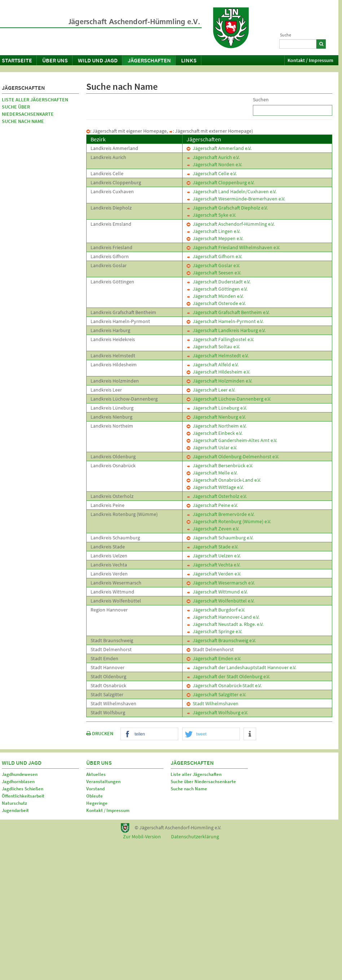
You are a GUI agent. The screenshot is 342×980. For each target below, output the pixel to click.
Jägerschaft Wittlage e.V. (215, 487)
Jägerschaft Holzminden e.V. (219, 381)
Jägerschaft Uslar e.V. (212, 447)
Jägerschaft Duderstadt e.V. (218, 282)
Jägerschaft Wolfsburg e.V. (217, 712)
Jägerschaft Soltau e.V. (213, 346)
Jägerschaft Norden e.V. (214, 164)
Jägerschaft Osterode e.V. (216, 303)
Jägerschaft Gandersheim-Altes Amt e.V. (232, 440)
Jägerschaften (149, 60)
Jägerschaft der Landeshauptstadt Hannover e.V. (241, 667)
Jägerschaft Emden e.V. (214, 658)
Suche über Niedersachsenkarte (28, 110)
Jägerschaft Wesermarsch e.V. (221, 583)
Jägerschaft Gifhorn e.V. (214, 256)
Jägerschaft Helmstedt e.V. (218, 356)
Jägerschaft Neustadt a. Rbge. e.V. (225, 624)
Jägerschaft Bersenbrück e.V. (220, 465)
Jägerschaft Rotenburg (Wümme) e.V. (229, 521)
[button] (149, 734)
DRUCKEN (100, 733)
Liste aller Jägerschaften (35, 100)
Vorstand (95, 789)
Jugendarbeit (15, 810)
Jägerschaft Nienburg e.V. (216, 417)
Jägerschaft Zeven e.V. (213, 529)
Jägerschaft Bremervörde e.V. (220, 514)
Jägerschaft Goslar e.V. (213, 265)
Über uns (55, 60)
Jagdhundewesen (20, 774)
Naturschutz (14, 803)
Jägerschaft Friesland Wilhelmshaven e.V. (233, 247)
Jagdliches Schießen (23, 789)
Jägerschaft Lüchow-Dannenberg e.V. (229, 399)
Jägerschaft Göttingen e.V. (217, 289)
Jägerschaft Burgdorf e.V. (216, 610)
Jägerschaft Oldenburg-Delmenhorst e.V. (233, 456)
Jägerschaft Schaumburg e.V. (220, 538)
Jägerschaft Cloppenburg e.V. (220, 182)
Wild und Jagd (98, 60)
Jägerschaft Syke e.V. (211, 215)
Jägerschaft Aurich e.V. (213, 157)
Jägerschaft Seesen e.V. (214, 273)
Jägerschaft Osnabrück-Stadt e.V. (224, 685)
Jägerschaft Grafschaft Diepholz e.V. (227, 208)
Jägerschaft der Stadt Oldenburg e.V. (228, 676)
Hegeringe (97, 803)
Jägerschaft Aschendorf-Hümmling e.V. (231, 224)
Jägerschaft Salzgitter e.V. (216, 694)
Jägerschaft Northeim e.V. (216, 426)
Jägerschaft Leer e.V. (211, 390)
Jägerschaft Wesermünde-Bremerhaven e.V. (236, 199)
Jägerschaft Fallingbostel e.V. (220, 339)
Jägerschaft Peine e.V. (212, 505)
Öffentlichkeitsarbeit (23, 796)
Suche (286, 35)
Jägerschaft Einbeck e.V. (214, 433)
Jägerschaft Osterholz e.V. (217, 496)
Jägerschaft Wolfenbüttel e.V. (220, 601)
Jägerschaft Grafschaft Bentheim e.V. (228, 312)
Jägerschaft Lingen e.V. (213, 231)
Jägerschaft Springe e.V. (214, 631)
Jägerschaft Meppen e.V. (215, 238)
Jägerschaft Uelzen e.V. (214, 556)
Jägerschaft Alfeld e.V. (212, 365)
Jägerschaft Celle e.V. (212, 173)
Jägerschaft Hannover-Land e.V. (223, 617)
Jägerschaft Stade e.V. (212, 547)
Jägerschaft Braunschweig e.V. (221, 640)
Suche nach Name (23, 121)
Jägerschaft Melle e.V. (212, 473)
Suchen (261, 100)
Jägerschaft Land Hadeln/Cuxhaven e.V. (231, 191)
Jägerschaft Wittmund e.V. (217, 592)
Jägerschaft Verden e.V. (214, 574)
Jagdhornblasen (18, 782)
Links (189, 60)
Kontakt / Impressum (310, 60)
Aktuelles (96, 774)
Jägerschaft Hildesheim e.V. (218, 372)
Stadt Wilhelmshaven (212, 703)
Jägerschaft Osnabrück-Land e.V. (224, 480)
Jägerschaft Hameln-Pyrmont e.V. (225, 321)
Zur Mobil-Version (142, 836)
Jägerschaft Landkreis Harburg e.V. (226, 330)
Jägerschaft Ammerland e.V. (219, 148)
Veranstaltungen (103, 782)
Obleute (95, 796)
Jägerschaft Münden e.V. (215, 296)
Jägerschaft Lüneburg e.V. (217, 408)
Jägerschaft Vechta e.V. (213, 565)
